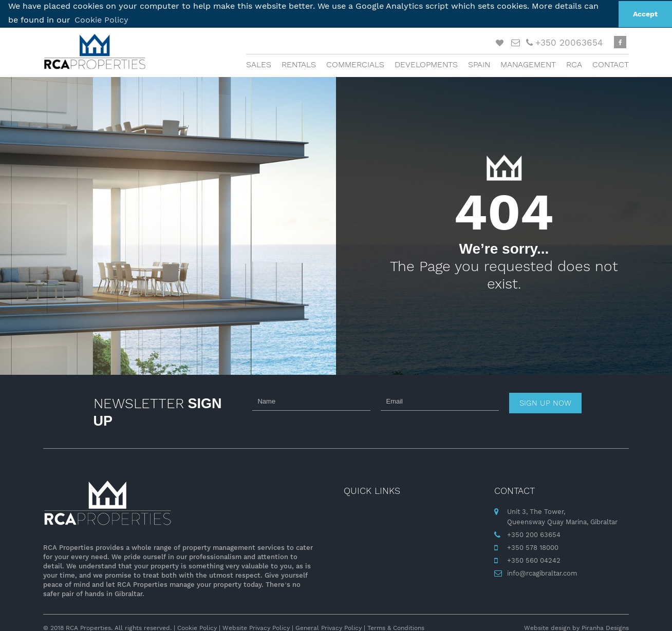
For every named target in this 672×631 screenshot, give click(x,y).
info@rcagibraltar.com (542, 572)
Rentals (299, 64)
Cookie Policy (197, 627)
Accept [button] (645, 14)
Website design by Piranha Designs (576, 627)
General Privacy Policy (329, 627)
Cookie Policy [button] (101, 20)
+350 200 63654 (534, 534)
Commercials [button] (355, 64)
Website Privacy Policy (256, 627)
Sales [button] (259, 64)
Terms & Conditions (396, 627)
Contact (611, 64)
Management (528, 64)
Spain (479, 64)
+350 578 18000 (533, 547)
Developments (426, 64)
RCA (574, 64)
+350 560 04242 (534, 559)
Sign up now (545, 403)
